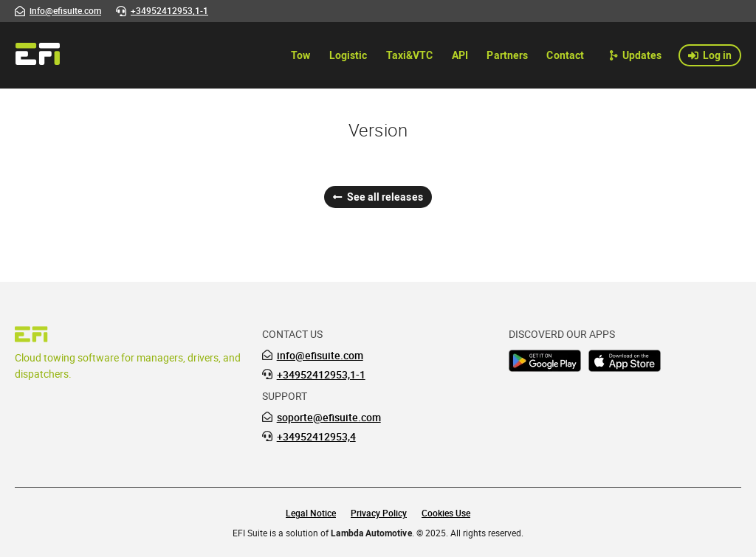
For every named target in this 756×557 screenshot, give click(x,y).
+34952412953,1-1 (321, 375)
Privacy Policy (379, 513)
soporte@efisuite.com (329, 418)
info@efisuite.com (320, 356)
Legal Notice (311, 513)
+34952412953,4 (316, 437)
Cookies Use (446, 513)
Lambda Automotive (371, 533)
